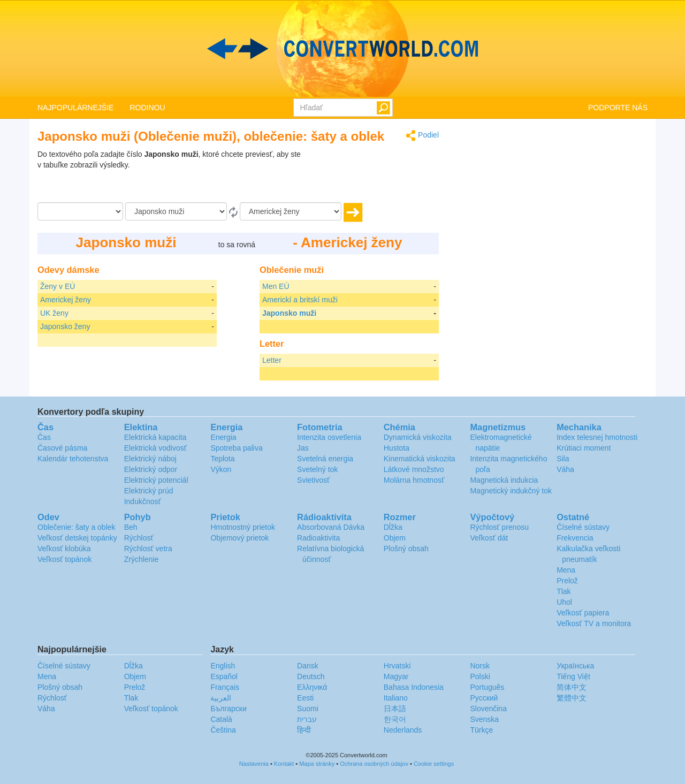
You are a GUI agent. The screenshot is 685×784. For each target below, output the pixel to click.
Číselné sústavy (583, 527)
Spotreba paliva (236, 448)
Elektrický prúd (149, 491)
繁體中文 (572, 698)
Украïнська (575, 666)
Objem (395, 538)
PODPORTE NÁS (618, 108)
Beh (131, 527)
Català (221, 719)
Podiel (422, 136)
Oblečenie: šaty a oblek (77, 527)
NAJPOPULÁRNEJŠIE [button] (75, 108)
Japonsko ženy (65, 326)
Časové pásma (62, 448)
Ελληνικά (312, 687)
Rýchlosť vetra (148, 549)
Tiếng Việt (573, 676)
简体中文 (572, 687)
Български (228, 709)
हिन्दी (304, 730)
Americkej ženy (66, 300)
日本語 (395, 709)
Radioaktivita (318, 538)
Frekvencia (575, 538)
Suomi (308, 709)
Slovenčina (488, 709)
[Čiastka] (80, 211)
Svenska (484, 719)
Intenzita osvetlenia (329, 437)
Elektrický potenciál (156, 480)
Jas (303, 448)
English (223, 666)
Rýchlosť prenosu (499, 527)
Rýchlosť (139, 538)
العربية (221, 698)
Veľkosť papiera (583, 613)
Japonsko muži (289, 313)
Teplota (222, 459)
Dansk (308, 666)
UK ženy (54, 313)
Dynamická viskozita (418, 437)
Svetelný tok (317, 469)
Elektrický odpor (151, 469)
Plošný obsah (406, 549)
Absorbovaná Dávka (331, 527)
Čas (44, 437)
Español (224, 676)
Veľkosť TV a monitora (594, 623)
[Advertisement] (372, 176)
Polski (480, 676)
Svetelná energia (325, 459)
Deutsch (311, 676)
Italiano (396, 698)
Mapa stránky (317, 764)
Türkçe (481, 730)
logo (342, 49)
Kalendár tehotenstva (73, 459)
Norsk (480, 666)
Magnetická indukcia (504, 480)
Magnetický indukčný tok (511, 491)
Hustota (397, 448)
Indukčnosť (143, 501)
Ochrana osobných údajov (374, 764)
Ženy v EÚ (58, 286)
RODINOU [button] (147, 108)
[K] (291, 211)
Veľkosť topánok (64, 559)
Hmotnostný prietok (243, 527)
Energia (223, 437)
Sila (563, 459)
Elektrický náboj (150, 459)
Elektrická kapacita (155, 437)
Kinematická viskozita (420, 459)
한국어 (395, 719)
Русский (484, 698)
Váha (565, 469)
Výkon (221, 469)
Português (487, 687)
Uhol (564, 602)
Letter (272, 360)
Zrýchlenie (142, 559)
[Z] (176, 211)
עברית (307, 719)
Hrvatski (397, 666)
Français (225, 687)
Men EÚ (276, 286)
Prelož (567, 581)
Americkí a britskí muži (300, 300)
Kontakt (284, 764)
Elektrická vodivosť (155, 448)
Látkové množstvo (414, 469)
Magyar (396, 676)
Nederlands (403, 730)
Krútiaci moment (584, 448)
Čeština (223, 730)
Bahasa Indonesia (414, 687)
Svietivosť (313, 480)
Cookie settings (434, 764)
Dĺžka (393, 527)
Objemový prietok (239, 538)
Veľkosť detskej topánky (77, 538)
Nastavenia (254, 764)
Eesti (305, 698)
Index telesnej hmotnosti (597, 437)
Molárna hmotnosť (414, 480)
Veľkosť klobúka (64, 549)
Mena (566, 570)
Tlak (564, 591)
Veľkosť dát (489, 538)
